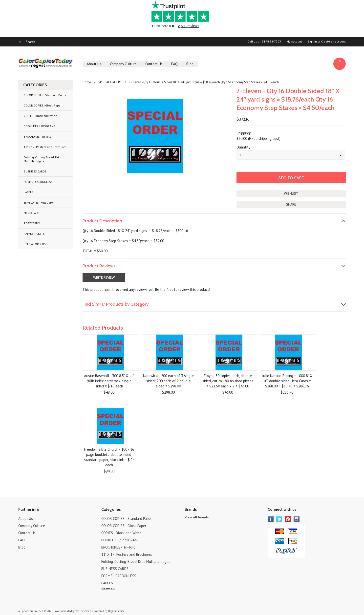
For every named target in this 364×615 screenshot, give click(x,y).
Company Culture (123, 64)
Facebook (271, 519)
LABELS (29, 192)
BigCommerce (116, 611)
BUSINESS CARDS (35, 171)
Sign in (312, 42)
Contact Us (154, 64)
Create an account (333, 42)
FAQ (174, 64)
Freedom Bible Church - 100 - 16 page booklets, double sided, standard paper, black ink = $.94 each (109, 457)
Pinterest (288, 519)
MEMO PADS (32, 213)
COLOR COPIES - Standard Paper (45, 95)
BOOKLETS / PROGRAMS (40, 126)
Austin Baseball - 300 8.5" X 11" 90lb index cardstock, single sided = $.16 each (109, 381)
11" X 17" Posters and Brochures (45, 147)
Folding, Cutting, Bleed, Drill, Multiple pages (43, 159)
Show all (108, 589)
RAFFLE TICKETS (34, 234)
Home (87, 82)
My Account (294, 42)
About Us (94, 64)
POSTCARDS (32, 223)
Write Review (104, 277)
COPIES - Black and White (40, 116)
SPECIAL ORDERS (35, 244)
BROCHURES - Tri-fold (38, 137)
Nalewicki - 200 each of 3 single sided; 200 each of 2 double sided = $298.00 (168, 381)
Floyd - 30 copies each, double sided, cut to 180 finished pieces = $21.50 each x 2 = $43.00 (228, 381)
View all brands (197, 517)
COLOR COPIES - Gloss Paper (43, 105)
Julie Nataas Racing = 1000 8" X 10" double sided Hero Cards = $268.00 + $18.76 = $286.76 (287, 381)
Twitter (279, 519)
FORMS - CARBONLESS (38, 182)
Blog (190, 64)
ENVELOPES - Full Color (39, 202)
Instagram (297, 519)
